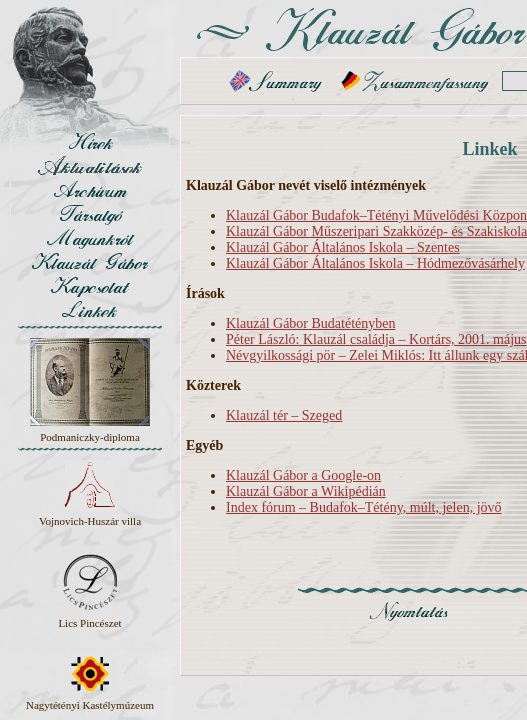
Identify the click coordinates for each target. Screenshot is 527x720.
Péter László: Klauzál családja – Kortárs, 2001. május (376, 339)
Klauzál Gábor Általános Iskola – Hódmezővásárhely (375, 263)
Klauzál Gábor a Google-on (303, 475)
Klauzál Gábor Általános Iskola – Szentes (343, 247)
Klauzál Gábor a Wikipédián (306, 491)
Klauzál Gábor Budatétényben (311, 323)
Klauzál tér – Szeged (284, 415)
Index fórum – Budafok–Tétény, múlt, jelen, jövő (364, 507)
